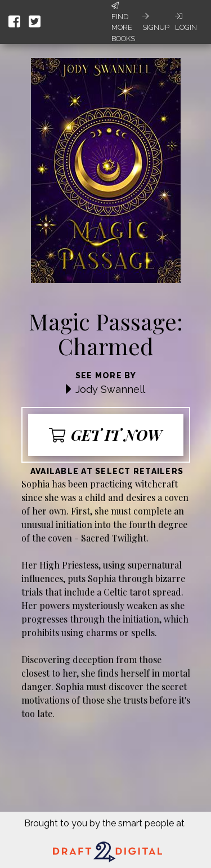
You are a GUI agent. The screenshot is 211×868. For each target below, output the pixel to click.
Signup (156, 22)
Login (186, 22)
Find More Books (123, 22)
